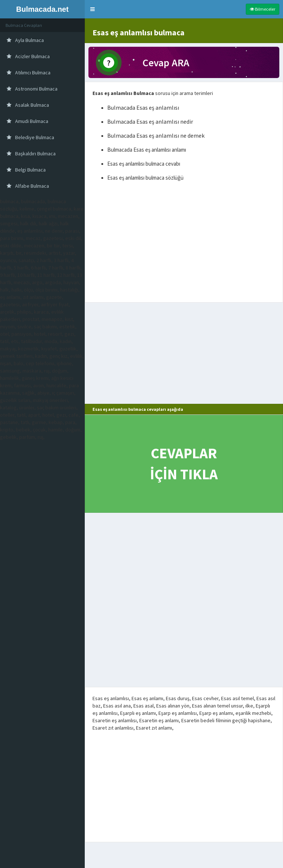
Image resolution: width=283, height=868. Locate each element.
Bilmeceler (263, 9)
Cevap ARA (166, 63)
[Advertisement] (184, 243)
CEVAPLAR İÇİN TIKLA (184, 464)
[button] (92, 9)
